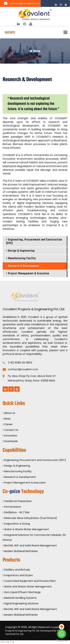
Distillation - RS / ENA (16, 512)
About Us (9, 413)
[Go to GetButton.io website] (62, 640)
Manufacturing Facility (21, 258)
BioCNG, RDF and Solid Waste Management (30, 546)
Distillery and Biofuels (16, 570)
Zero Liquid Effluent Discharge (22, 592)
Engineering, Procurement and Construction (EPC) (34, 242)
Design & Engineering (20, 251)
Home (35, 51)
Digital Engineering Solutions (21, 603)
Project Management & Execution (28, 274)
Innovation (10, 436)
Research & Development (23, 266)
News (7, 419)
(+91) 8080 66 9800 (20, 363)
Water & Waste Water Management (26, 529)
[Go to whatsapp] (62, 634)
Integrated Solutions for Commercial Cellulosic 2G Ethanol (34, 537)
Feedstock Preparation (17, 501)
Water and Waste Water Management (27, 587)
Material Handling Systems (20, 598)
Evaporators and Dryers (18, 575)
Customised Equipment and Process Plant (29, 581)
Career (8, 424)
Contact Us (10, 430)
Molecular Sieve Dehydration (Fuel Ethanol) (30, 518)
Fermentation (12, 507)
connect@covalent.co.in (22, 4)
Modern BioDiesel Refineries (20, 551)
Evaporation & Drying (16, 524)
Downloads (10, 441)
